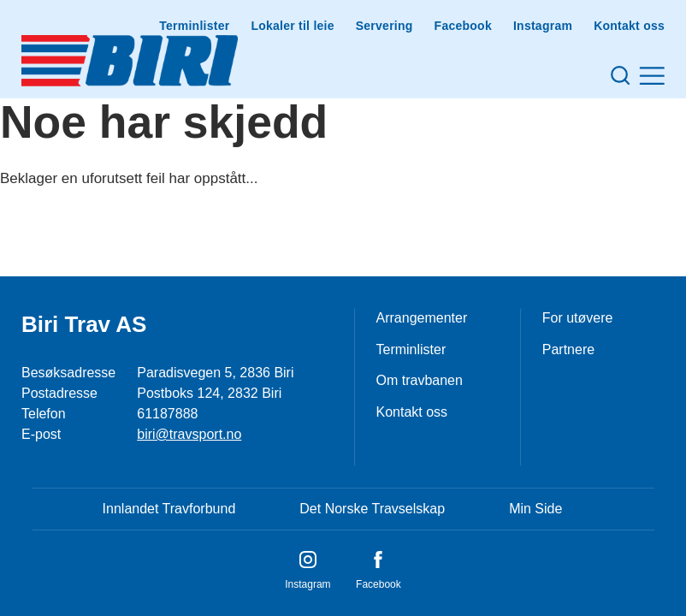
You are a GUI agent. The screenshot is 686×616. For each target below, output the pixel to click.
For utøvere (578, 318)
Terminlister (194, 26)
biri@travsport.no (189, 434)
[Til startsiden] (130, 61)
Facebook (463, 26)
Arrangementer (422, 318)
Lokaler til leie (292, 26)
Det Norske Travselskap (372, 509)
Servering (384, 26)
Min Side (535, 509)
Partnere (568, 349)
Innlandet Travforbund (169, 509)
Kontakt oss (629, 26)
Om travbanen (420, 380)
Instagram (543, 26)
